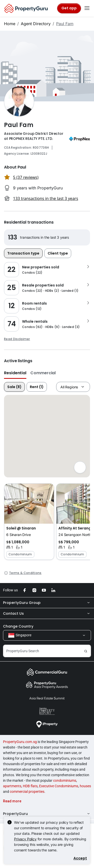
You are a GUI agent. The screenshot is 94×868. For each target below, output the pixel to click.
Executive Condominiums (59, 786)
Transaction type (23, 253)
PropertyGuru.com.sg (20, 742)
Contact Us (47, 613)
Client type (58, 253)
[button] (29, 522)
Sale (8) (14, 387)
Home (10, 24)
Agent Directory (36, 24)
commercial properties (27, 792)
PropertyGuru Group (47, 603)
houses (85, 786)
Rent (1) (37, 387)
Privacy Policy (25, 839)
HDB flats (30, 786)
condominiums (65, 780)
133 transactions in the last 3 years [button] (46, 198)
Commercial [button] (43, 373)
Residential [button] (15, 373)
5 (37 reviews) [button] (26, 177)
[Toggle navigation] (87, 8)
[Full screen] (80, 467)
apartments (12, 786)
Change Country (18, 626)
